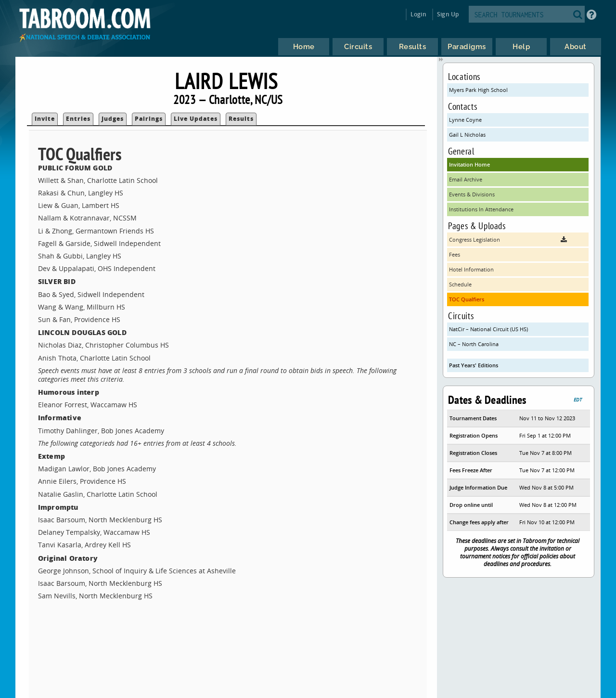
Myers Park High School (478, 90)
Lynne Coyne (465, 120)
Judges (113, 119)
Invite (45, 119)
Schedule (460, 284)
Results (241, 119)
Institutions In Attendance (481, 209)
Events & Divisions (472, 194)
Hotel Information (471, 269)
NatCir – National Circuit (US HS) (488, 329)
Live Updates (196, 119)
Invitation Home (469, 164)
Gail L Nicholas (467, 135)
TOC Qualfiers (467, 299)
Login (418, 14)
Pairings (149, 119)
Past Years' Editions (474, 365)
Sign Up (448, 14)
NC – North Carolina (474, 344)
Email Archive (466, 179)
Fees (455, 254)
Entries (78, 119)
